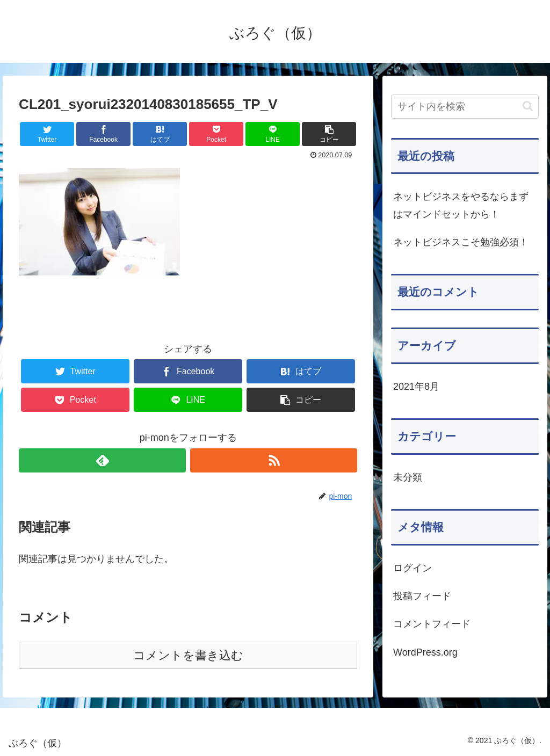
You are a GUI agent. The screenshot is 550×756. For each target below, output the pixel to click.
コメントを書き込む (188, 655)
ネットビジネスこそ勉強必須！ (461, 242)
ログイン (412, 568)
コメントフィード (432, 624)
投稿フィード (422, 596)
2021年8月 (416, 387)
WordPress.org (425, 652)
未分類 (408, 477)
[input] (465, 107)
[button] (528, 106)
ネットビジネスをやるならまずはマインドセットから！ (461, 205)
